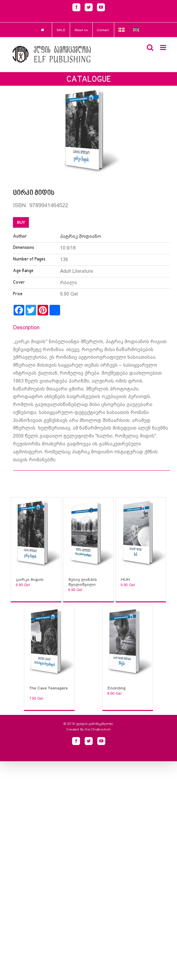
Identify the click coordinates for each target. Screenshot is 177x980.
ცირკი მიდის (30, 580)
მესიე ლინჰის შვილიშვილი (83, 582)
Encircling (117, 688)
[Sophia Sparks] (36, 534)
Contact (103, 30)
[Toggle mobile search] (150, 47)
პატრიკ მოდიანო (81, 236)
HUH (125, 580)
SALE (61, 30)
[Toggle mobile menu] (164, 47)
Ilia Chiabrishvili (98, 729)
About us (81, 30)
